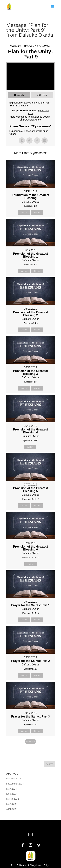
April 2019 (11, 809)
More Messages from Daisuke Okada (30, 117)
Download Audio (32, 120)
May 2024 (11, 789)
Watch (20, 95)
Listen (44, 95)
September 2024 (15, 784)
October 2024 (13, 779)
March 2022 (12, 799)
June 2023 (11, 794)
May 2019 (11, 804)
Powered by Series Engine (31, 750)
